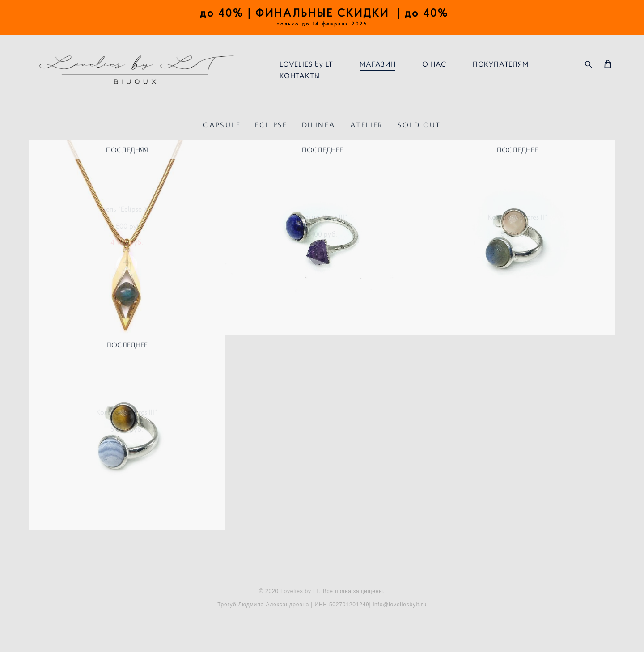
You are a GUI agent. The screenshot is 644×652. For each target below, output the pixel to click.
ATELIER (367, 125)
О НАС (434, 64)
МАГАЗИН (378, 64)
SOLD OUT (419, 125)
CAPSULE (222, 125)
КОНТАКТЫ (300, 76)
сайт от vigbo (322, 631)
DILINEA (319, 125)
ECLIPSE (271, 125)
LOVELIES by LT (306, 64)
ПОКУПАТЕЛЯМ (501, 64)
